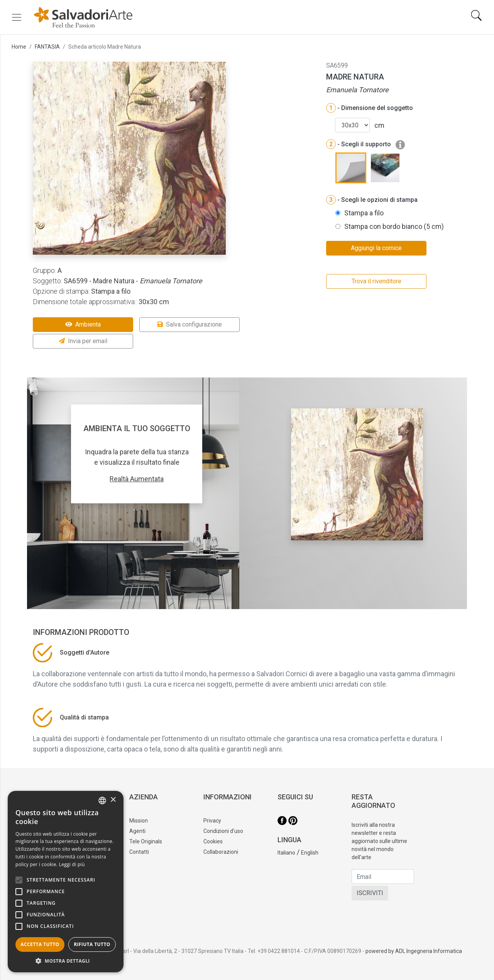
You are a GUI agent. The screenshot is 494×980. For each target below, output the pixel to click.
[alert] (66, 882)
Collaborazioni (221, 852)
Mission (139, 821)
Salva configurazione (190, 324)
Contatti (139, 852)
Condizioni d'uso (223, 831)
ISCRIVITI (370, 893)
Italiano (286, 853)
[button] (66, 961)
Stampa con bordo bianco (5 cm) (394, 226)
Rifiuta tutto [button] (92, 944)
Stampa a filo (364, 213)
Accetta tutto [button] (40, 944)
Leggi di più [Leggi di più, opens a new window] (72, 864)
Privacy (212, 821)
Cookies (213, 841)
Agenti (137, 831)
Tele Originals (146, 841)
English (310, 853)
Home (19, 47)
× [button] (113, 800)
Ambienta (83, 324)
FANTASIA (47, 47)
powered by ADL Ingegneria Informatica (414, 951)
